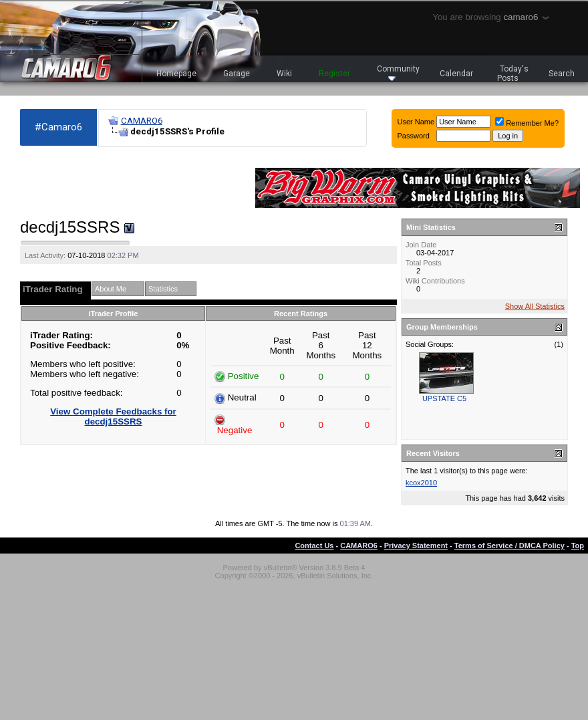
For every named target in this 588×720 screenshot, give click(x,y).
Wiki (284, 74)
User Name (416, 122)
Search (562, 74)
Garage (237, 74)
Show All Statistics (535, 306)
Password (414, 136)
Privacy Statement (416, 546)
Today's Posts (513, 74)
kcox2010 (421, 483)
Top (578, 546)
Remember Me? (527, 123)
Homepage (176, 74)
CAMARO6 (142, 121)
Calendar (456, 74)
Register (334, 74)
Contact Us (314, 546)
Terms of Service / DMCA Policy (509, 546)
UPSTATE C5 (444, 398)
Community (398, 73)
